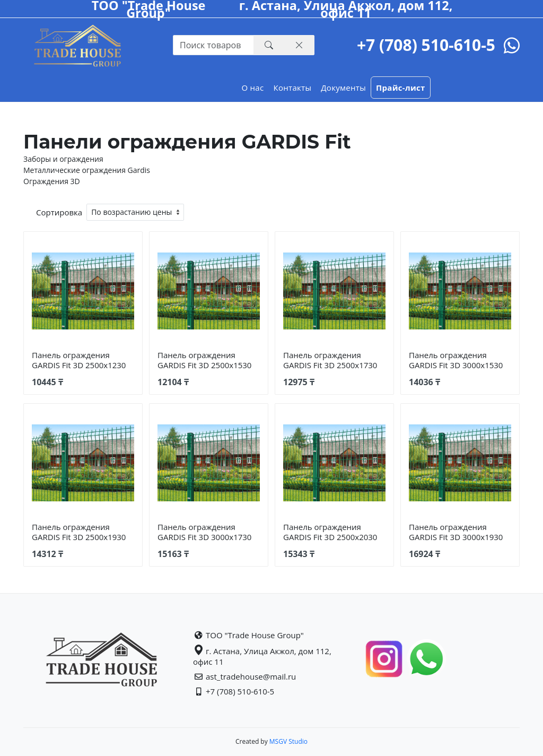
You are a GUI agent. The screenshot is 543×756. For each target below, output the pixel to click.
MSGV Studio (288, 741)
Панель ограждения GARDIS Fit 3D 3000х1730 (204, 532)
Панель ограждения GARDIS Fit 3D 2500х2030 (330, 532)
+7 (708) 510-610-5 (426, 45)
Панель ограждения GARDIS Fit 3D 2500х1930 (79, 532)
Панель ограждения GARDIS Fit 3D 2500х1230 (79, 360)
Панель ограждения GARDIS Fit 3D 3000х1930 (456, 532)
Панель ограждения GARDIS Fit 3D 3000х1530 (456, 360)
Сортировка (59, 212)
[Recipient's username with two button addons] (213, 45)
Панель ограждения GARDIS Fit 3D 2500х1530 (204, 360)
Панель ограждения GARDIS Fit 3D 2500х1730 (330, 360)
